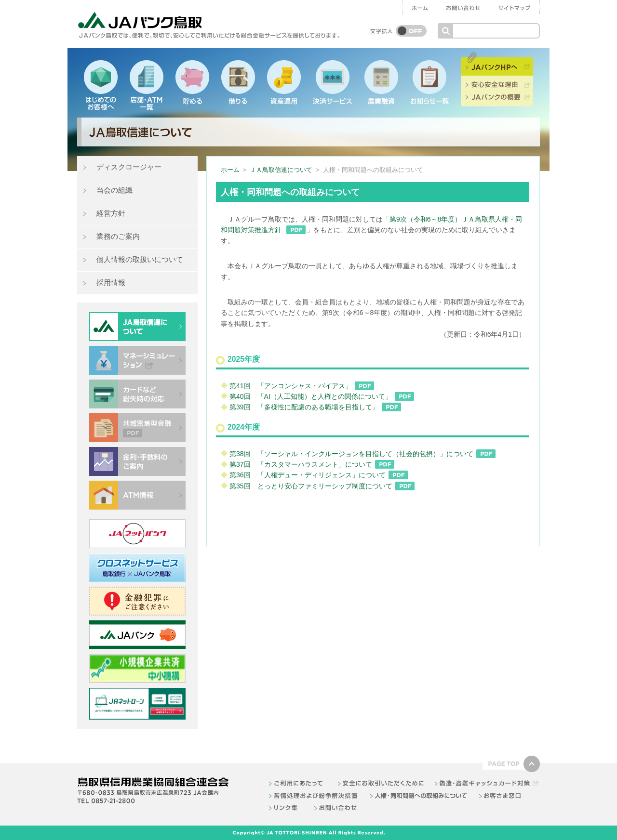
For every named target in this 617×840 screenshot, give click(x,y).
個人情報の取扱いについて (140, 259)
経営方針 (111, 213)
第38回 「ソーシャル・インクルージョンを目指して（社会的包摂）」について (363, 454)
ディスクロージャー (129, 167)
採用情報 (111, 282)
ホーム (230, 170)
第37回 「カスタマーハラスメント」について (312, 464)
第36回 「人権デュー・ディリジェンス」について (319, 475)
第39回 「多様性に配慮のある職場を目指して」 (316, 407)
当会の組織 (114, 190)
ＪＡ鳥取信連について (281, 170)
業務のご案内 (118, 236)
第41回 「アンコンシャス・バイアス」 (302, 386)
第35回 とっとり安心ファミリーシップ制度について (322, 486)
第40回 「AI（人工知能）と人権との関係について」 (322, 396)
